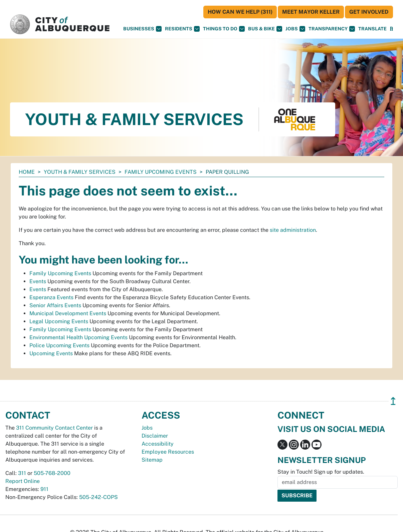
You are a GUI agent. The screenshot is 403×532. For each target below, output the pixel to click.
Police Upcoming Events (59, 345)
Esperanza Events (51, 297)
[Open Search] (391, 29)
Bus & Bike (265, 29)
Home (27, 172)
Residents (182, 29)
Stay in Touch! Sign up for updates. (321, 472)
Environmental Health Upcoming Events (78, 337)
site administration (293, 230)
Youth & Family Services (80, 172)
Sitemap (152, 460)
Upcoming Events (51, 353)
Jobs (295, 29)
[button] (372, 29)
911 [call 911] (44, 489)
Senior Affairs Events (55, 305)
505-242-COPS (98, 497)
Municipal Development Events (68, 313)
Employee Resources (168, 452)
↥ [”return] (393, 401)
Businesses (142, 29)
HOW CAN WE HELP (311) (240, 12)
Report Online (23, 481)
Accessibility (158, 444)
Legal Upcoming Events (59, 321)
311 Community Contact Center (54, 428)
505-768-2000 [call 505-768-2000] (52, 473)
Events (38, 281)
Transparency (332, 29)
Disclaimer (155, 436)
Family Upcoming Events (161, 172)
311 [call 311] (22, 473)
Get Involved (369, 12)
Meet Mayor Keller (311, 12)
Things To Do (224, 29)
